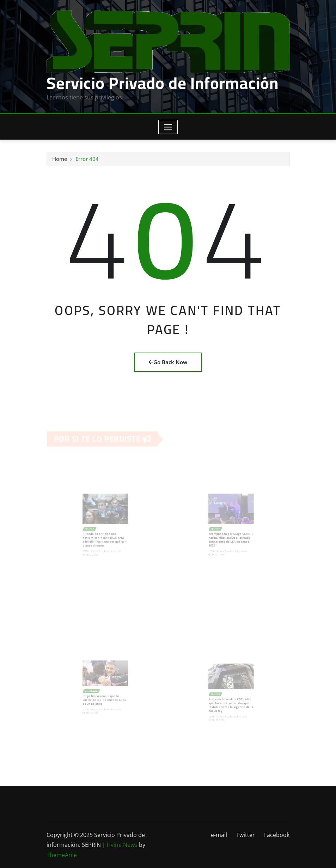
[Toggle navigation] (168, 127)
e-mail (219, 835)
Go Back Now (168, 362)
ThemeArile (62, 855)
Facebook (277, 835)
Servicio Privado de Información (163, 83)
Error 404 (87, 160)
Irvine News (122, 845)
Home (60, 160)
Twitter (246, 835)
